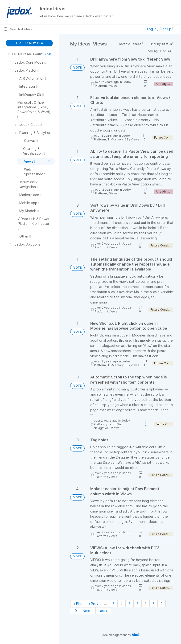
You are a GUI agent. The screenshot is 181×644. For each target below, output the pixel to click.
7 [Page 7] (146, 604)
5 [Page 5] (130, 604)
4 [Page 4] (121, 604)
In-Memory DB (118, 139)
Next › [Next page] (88, 611)
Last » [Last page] (103, 611)
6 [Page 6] (138, 604)
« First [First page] (78, 604)
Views (113, 86)
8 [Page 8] (154, 604)
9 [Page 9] (162, 604)
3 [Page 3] (114, 604)
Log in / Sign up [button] (160, 29)
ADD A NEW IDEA (29, 43)
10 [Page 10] (75, 611)
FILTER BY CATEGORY (25, 54)
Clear (47, 54)
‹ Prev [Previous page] (94, 604)
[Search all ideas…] (32, 29)
